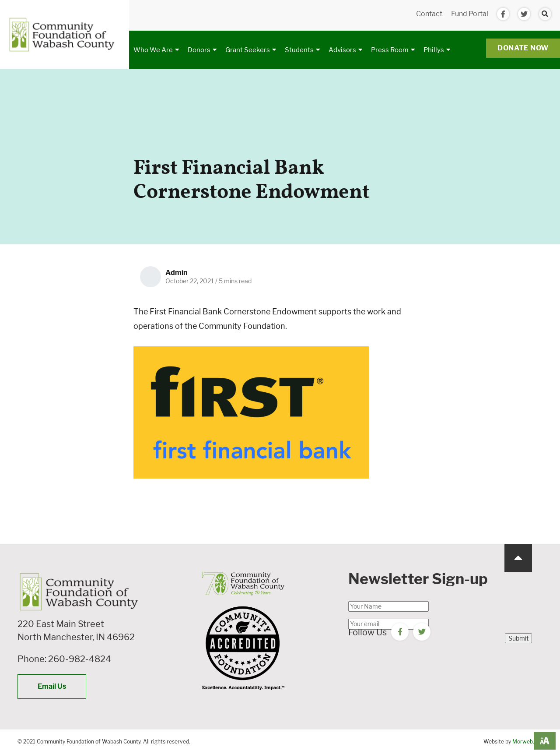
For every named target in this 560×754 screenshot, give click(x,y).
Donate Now (523, 48)
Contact (429, 14)
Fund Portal (470, 14)
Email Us (52, 686)
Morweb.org (527, 742)
